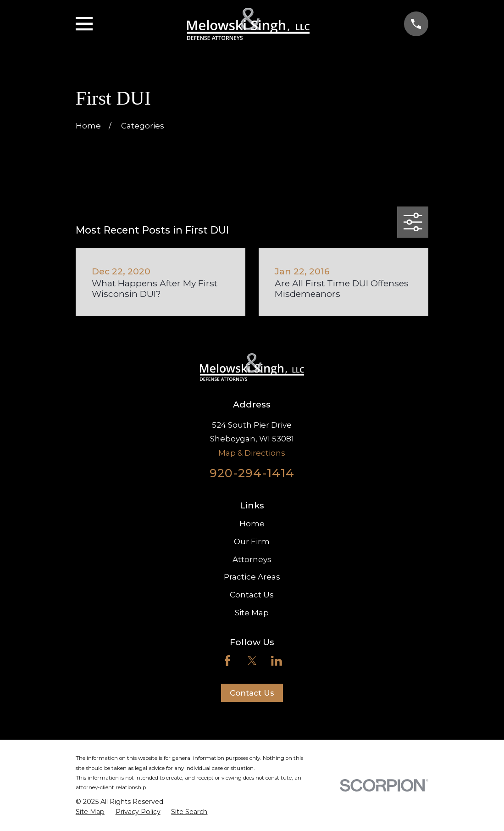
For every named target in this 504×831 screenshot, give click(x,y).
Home (252, 524)
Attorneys (252, 559)
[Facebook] (227, 661)
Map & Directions (252, 453)
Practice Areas (252, 577)
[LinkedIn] (277, 661)
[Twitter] (252, 661)
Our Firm (252, 541)
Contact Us (252, 595)
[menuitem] (90, 812)
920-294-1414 (252, 473)
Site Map (252, 613)
